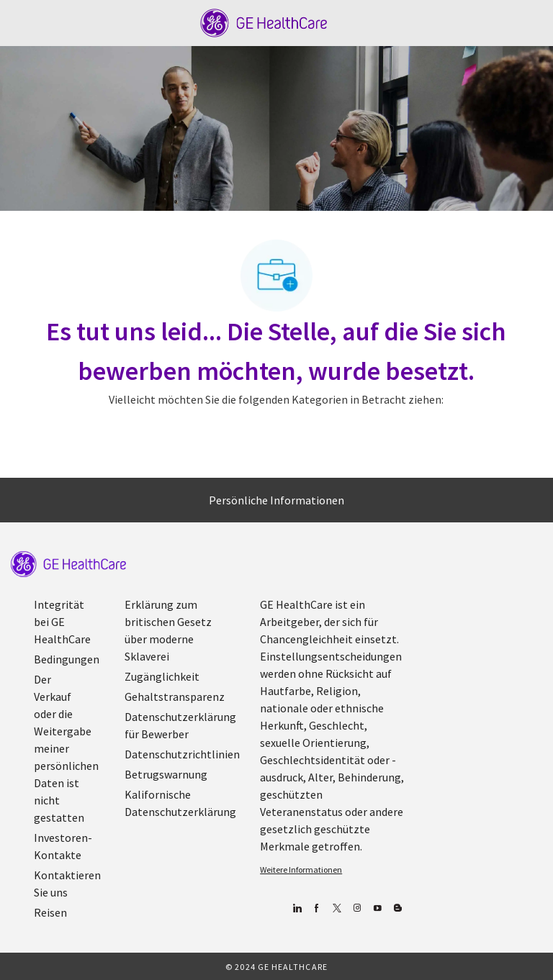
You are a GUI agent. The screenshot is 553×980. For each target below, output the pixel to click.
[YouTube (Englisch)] (377, 908)
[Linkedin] (296, 908)
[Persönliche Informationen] (276, 500)
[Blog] (357, 908)
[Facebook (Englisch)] (316, 908)
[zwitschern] (337, 908)
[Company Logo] (264, 22)
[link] (68, 564)
